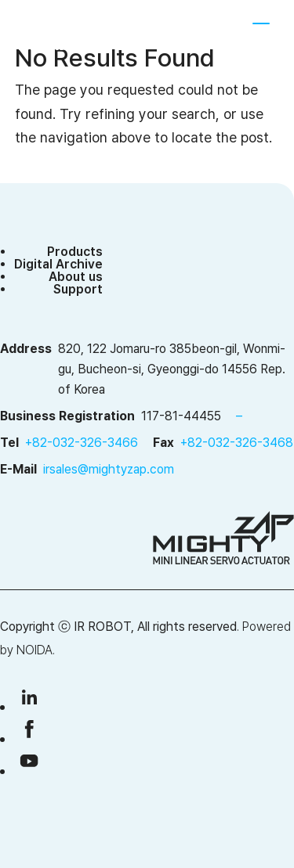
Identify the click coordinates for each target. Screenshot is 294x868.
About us (76, 277)
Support (78, 289)
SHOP (161, 31)
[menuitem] (207, 31)
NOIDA (34, 650)
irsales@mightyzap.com (109, 469)
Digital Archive (58, 264)
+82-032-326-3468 (237, 443)
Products (75, 252)
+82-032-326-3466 (82, 443)
